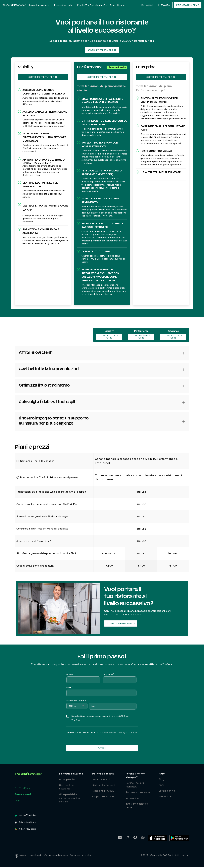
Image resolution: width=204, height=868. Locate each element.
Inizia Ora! (164, 5)
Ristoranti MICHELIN (104, 791)
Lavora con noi (167, 791)
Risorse (123, 5)
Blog (161, 779)
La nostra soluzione (41, 5)
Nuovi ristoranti (101, 779)
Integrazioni (132, 798)
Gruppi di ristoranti (103, 797)
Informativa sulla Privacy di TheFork (118, 732)
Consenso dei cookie (81, 855)
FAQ (161, 785)
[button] (184, 353)
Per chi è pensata (65, 5)
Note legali (35, 855)
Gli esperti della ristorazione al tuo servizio (70, 798)
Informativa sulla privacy (55, 855)
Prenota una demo (188, 5)
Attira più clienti (68, 779)
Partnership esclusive (138, 792)
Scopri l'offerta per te (102, 50)
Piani (112, 5)
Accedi (150, 5)
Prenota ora (166, 797)
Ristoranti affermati (104, 785)
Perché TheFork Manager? (92, 5)
